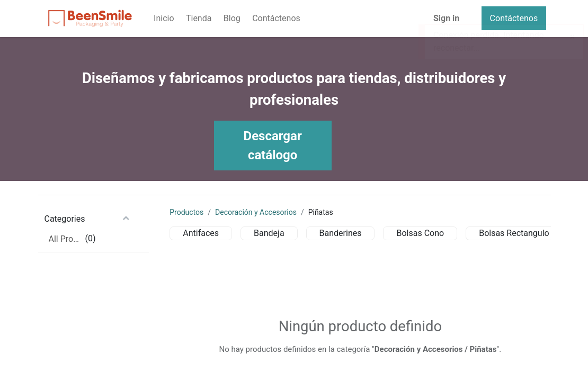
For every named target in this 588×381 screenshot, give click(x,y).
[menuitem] (164, 19)
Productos (186, 212)
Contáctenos (514, 18)
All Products (66, 239)
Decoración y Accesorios (256, 212)
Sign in (446, 18)
